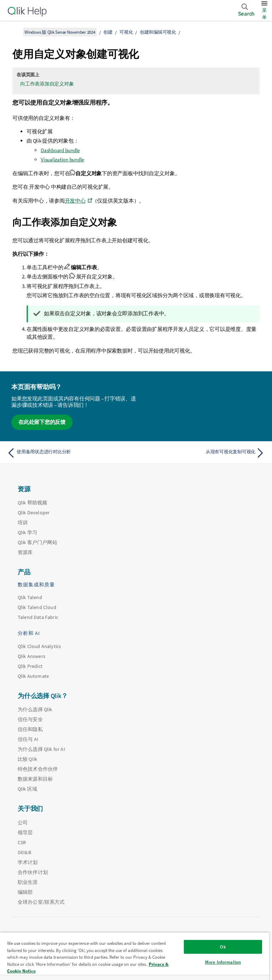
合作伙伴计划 (33, 872)
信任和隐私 (30, 729)
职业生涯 (28, 882)
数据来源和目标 (35, 779)
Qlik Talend (30, 597)
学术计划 (28, 862)
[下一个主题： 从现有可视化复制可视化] (203, 453)
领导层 (25, 832)
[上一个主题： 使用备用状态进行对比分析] (69, 453)
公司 (23, 823)
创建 (108, 32)
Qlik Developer (34, 513)
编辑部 (25, 892)
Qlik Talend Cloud (37, 607)
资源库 (25, 552)
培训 (23, 522)
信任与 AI (28, 739)
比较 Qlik (27, 759)
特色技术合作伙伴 (38, 769)
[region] (135, 956)
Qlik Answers (32, 656)
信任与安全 (30, 719)
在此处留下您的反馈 (42, 422)
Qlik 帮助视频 (32, 503)
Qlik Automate (33, 676)
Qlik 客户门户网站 (38, 542)
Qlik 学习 (27, 532)
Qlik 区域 (27, 789)
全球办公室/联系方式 (41, 902)
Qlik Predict (30, 666)
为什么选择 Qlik (35, 709)
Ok (223, 947)
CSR (22, 842)
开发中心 (75, 201)
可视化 (126, 32)
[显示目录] (14, 32)
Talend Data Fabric (38, 617)
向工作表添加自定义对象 (47, 84)
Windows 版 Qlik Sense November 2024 (60, 32)
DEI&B (24, 852)
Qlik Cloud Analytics (39, 646)
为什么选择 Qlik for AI (41, 749)
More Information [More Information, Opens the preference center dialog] (223, 962)
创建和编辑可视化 (158, 32)
